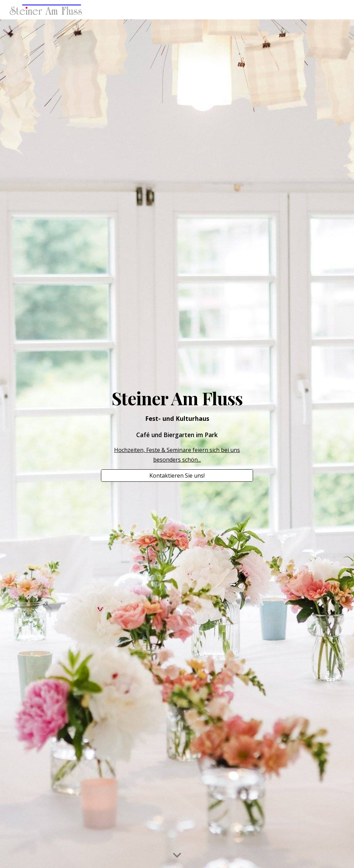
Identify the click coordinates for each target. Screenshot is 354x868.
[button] (177, 856)
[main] (177, 426)
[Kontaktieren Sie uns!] (177, 476)
